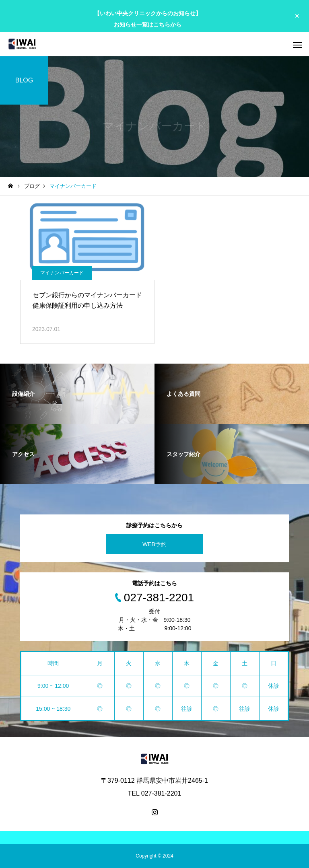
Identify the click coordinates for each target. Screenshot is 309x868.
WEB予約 (154, 544)
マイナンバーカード (62, 273)
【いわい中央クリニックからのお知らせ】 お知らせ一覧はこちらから (148, 19)
